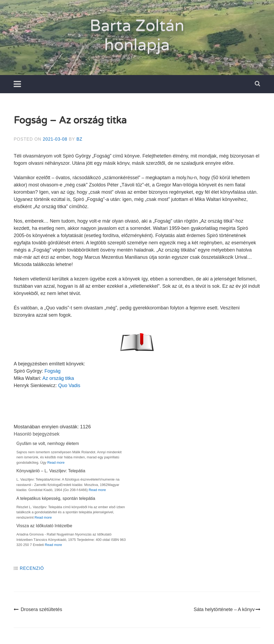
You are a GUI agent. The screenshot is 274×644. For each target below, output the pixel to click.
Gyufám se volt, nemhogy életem (48, 443)
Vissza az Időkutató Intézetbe (44, 526)
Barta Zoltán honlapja (137, 35)
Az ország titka (58, 378)
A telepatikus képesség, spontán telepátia (56, 498)
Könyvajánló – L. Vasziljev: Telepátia (51, 471)
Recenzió (32, 568)
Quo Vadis (69, 385)
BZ (79, 139)
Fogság (52, 371)
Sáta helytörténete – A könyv (227, 609)
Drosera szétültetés (38, 609)
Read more (56, 463)
